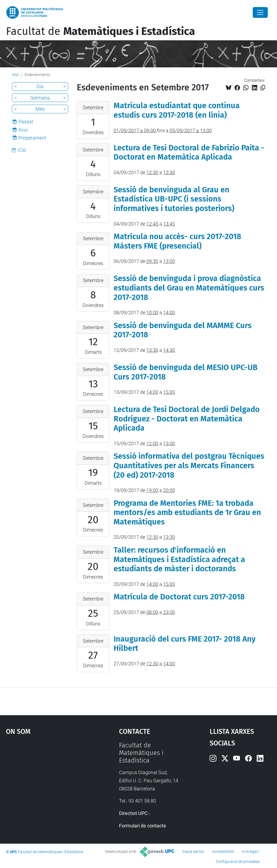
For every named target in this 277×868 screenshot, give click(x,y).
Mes (40, 109)
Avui (23, 130)
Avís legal (250, 852)
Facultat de (100, 31)
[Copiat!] (263, 88)
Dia (40, 86)
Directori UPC (133, 813)
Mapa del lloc (194, 852)
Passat (26, 122)
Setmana (40, 98)
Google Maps (48, 782)
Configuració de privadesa (238, 862)
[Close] (260, 12)
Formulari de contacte (143, 826)
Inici (15, 75)
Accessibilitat (223, 852)
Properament (32, 138)
